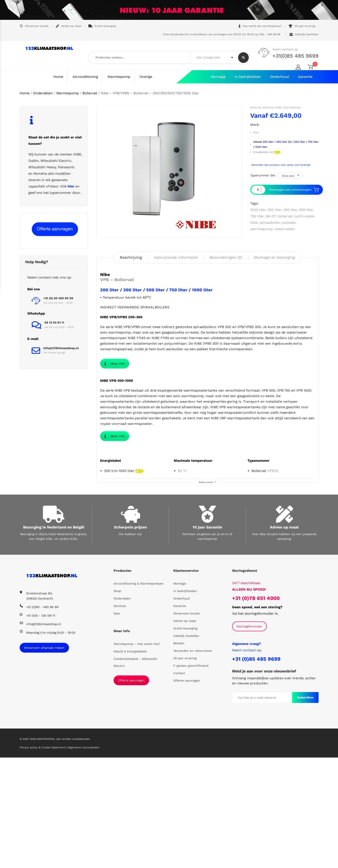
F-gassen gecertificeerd (191, 776)
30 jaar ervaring (302, 26)
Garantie (305, 77)
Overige (146, 77)
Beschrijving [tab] (131, 257)
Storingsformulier (249, 737)
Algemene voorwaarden (83, 858)
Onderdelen (43, 93)
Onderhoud (279, 77)
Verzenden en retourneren (193, 761)
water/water (285, 229)
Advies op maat (69, 26)
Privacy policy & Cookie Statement (43, 858)
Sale (117, 724)
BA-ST (271, 216)
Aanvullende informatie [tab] (176, 257)
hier (71, 186)
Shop (117, 701)
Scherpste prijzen (130, 638)
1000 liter (258, 210)
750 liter (257, 216)
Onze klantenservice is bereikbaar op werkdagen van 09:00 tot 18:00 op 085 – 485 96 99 (221, 34)
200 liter (274, 210)
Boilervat (90, 93)
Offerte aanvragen (131, 791)
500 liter (306, 210)
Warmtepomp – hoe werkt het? (137, 754)
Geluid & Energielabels (130, 762)
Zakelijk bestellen (304, 34)
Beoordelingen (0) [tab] (226, 257)
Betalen (179, 754)
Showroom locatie (34, 26)
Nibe (256, 132)
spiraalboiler (270, 222)
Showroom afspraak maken (44, 758)
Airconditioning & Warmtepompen (139, 694)
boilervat (285, 216)
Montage (218, 77)
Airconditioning (85, 77)
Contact (179, 784)
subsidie (289, 222)
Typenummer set (263, 175)
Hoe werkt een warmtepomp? (260, 26)
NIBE (279, 107)
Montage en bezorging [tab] (274, 257)
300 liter (290, 210)
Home (58, 77)
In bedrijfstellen (248, 77)
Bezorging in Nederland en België (54, 638)
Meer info (115, 366)
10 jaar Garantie (207, 638)
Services (120, 716)
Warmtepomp (119, 77)
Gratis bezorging (102, 26)
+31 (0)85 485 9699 (256, 769)
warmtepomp (261, 229)
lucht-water (304, 216)
